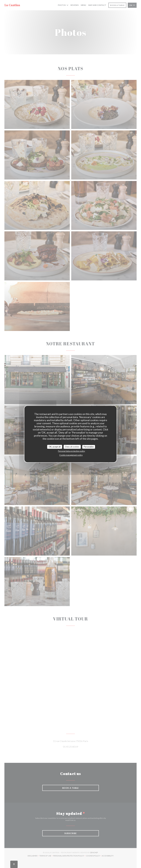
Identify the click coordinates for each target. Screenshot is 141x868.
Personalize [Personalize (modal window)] (89, 447)
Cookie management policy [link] (71, 455)
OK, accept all (55, 447)
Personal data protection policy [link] (72, 451)
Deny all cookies (72, 447)
